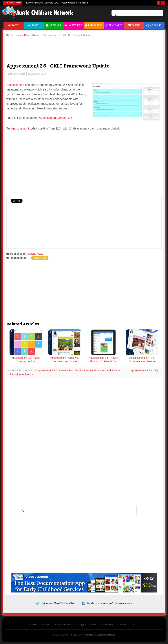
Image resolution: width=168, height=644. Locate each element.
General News (35, 254)
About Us (33, 625)
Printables (96, 25)
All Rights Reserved (106, 635)
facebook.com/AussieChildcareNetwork (110, 603)
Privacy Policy (107, 625)
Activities (75, 25)
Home (15, 25)
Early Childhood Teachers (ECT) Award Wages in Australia (57, 3)
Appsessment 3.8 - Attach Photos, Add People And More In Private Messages (103, 361)
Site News (45, 625)
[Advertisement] (84, 48)
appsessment (41, 258)
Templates (116, 25)
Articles (55, 25)
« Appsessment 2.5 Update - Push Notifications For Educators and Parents (78, 370)
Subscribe (121, 625)
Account (156, 25)
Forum (136, 25)
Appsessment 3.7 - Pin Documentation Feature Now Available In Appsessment (142, 363)
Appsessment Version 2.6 (56, 118)
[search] (137, 15)
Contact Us (135, 625)
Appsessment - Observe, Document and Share (65, 360)
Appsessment (15, 85)
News (35, 25)
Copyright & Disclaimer (86, 625)
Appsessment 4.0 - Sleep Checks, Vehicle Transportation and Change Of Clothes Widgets (26, 363)
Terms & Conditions (63, 625)
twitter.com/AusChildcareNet (58, 603)
